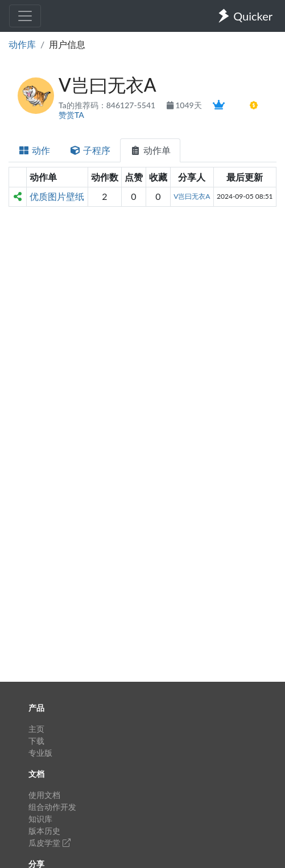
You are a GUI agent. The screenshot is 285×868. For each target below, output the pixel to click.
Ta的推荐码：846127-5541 (108, 105)
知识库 (40, 819)
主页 (36, 729)
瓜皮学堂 (49, 843)
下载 (36, 741)
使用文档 (44, 795)
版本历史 (44, 831)
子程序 (90, 150)
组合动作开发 (52, 807)
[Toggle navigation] (25, 16)
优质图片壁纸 (57, 196)
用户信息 (67, 44)
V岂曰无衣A (192, 196)
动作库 (22, 44)
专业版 (40, 753)
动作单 (150, 150)
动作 (34, 150)
